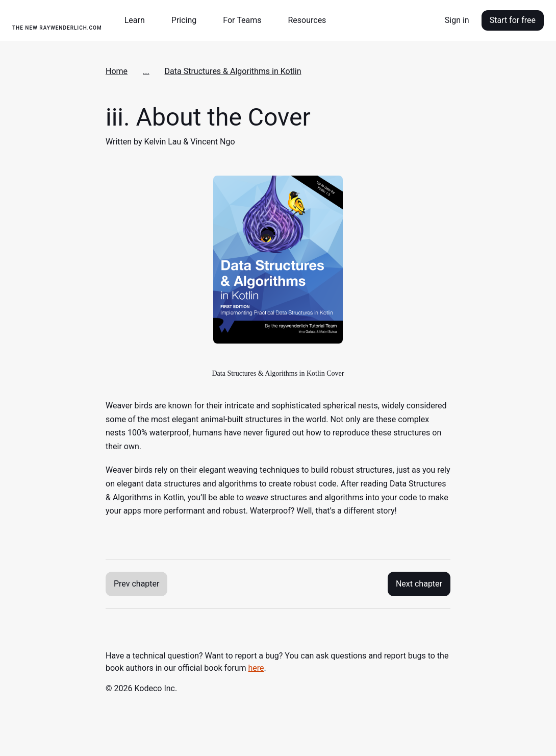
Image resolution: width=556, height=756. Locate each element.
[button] (139, 20)
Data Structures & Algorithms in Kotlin (233, 71)
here (256, 668)
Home (117, 71)
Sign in (457, 20)
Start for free (513, 20)
